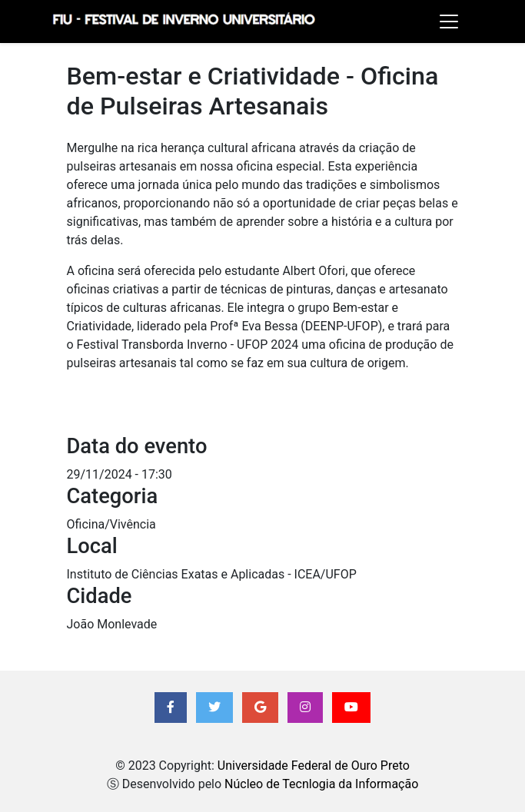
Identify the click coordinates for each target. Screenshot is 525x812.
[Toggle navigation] (449, 22)
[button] (171, 708)
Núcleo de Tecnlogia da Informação (321, 784)
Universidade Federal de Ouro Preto (314, 766)
